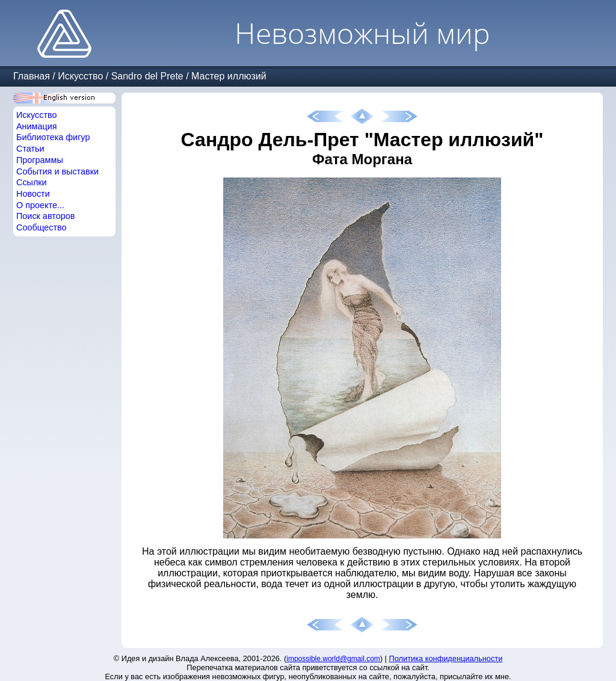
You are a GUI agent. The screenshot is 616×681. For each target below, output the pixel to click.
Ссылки (32, 182)
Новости (33, 194)
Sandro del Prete (147, 76)
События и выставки (57, 171)
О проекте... (40, 205)
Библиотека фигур (53, 137)
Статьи (30, 149)
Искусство (80, 76)
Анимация (37, 126)
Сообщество (42, 227)
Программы (40, 160)
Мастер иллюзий (229, 76)
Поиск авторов (45, 216)
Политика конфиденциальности (446, 658)
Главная (32, 76)
